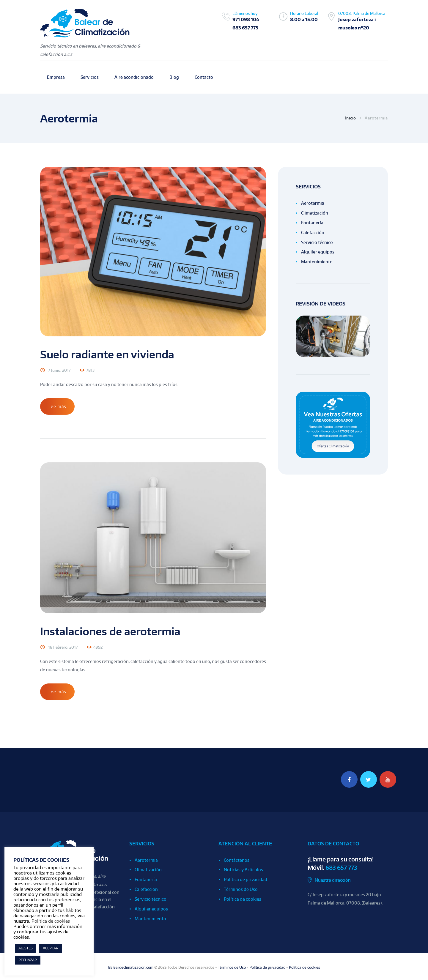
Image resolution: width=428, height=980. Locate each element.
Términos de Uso (241, 889)
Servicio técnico (317, 242)
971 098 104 (246, 19)
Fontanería (312, 223)
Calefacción (313, 233)
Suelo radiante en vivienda (107, 354)
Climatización (315, 213)
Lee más (57, 406)
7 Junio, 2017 (59, 370)
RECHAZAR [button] (28, 960)
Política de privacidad (246, 879)
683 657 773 (245, 28)
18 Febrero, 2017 (63, 647)
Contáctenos (237, 860)
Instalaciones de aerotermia (110, 631)
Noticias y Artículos (243, 870)
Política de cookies (243, 899)
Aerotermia (313, 203)
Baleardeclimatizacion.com (131, 967)
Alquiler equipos (318, 252)
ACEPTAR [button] (51, 948)
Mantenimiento (317, 262)
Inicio (350, 118)
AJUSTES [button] (26, 948)
